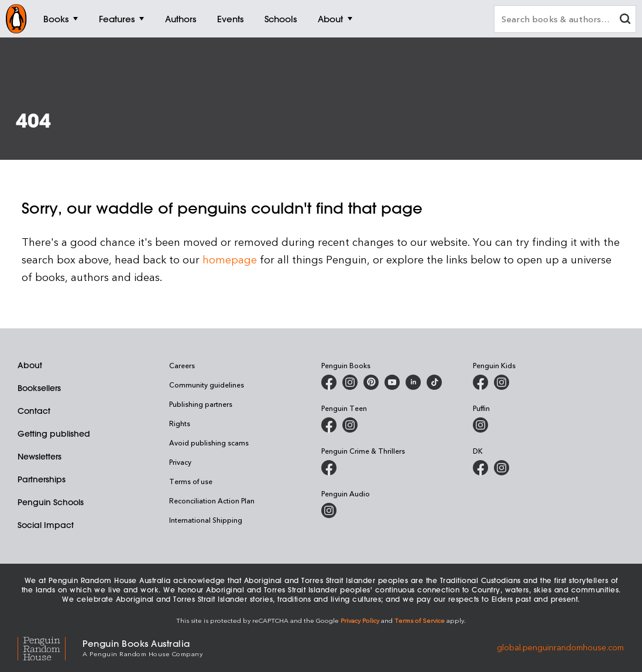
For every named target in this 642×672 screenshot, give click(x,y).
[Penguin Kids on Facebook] (480, 382)
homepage (230, 259)
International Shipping (206, 520)
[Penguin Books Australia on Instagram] (350, 382)
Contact (34, 411)
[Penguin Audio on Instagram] (329, 510)
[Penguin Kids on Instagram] (502, 382)
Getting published (54, 434)
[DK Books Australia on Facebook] (480, 468)
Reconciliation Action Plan (212, 500)
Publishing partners (201, 404)
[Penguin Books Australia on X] (371, 382)
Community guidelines (207, 385)
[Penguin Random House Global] (50, 647)
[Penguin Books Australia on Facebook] (329, 382)
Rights (180, 423)
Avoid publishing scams (209, 443)
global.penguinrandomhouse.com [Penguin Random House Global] (560, 647)
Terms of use (191, 481)
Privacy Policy (360, 620)
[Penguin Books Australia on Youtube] (392, 382)
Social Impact (46, 525)
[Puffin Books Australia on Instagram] (480, 425)
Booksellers (39, 388)
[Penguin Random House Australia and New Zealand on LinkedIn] (413, 382)
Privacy (180, 462)
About (30, 365)
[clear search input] (625, 20)
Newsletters (40, 457)
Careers (182, 365)
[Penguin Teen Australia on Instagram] (350, 425)
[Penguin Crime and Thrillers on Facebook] (329, 468)
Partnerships (42, 479)
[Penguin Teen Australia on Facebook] (329, 425)
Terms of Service (420, 620)
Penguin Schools (51, 502)
